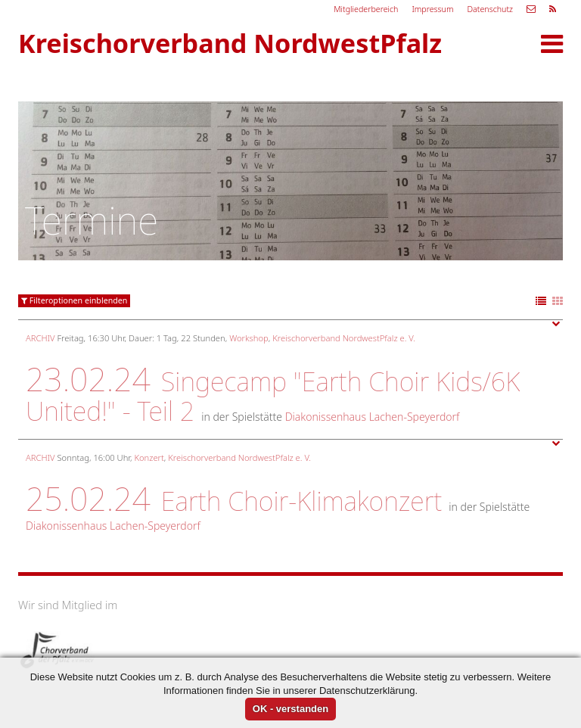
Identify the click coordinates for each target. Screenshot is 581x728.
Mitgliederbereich (366, 9)
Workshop (249, 338)
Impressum (432, 9)
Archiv (40, 338)
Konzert (149, 457)
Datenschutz (490, 9)
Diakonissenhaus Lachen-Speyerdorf (373, 417)
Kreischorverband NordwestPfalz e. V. (344, 338)
